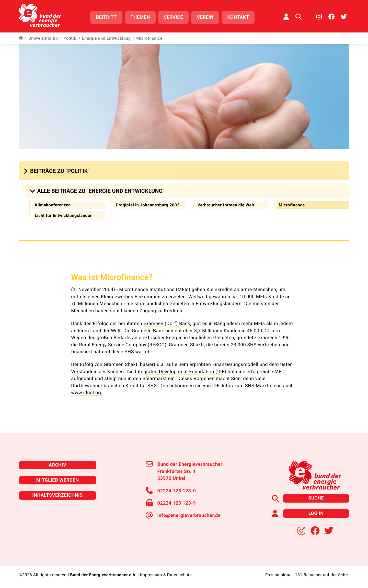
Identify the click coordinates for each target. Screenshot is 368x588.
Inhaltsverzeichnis (57, 495)
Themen (140, 17)
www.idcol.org (87, 392)
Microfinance (292, 204)
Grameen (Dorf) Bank (167, 323)
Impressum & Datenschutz (166, 574)
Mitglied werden (57, 479)
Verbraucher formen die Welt (226, 204)
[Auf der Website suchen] (298, 17)
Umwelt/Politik (41, 38)
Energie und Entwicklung (104, 38)
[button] (57, 170)
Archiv (57, 464)
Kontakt (238, 17)
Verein (205, 17)
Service (173, 17)
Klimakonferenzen (53, 204)
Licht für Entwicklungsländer (63, 215)
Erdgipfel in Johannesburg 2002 (148, 204)
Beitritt (106, 17)
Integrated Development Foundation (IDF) (181, 371)
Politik (68, 38)
